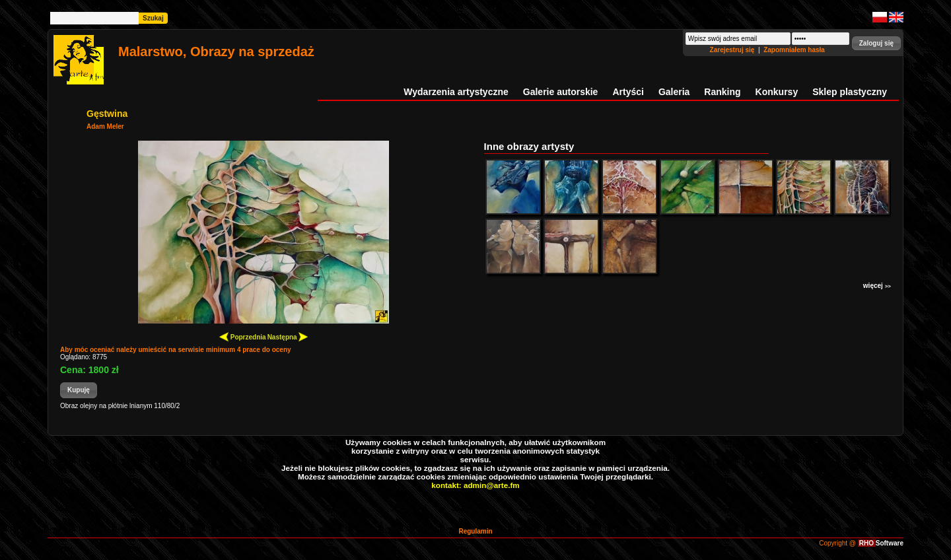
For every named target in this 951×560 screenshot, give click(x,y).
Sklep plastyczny (850, 92)
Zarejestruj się (733, 50)
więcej (877, 286)
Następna (288, 336)
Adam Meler (105, 126)
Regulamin (475, 531)
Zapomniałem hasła (794, 50)
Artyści (628, 92)
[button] (876, 43)
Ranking (722, 92)
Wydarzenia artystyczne (456, 92)
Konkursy (777, 92)
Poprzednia (243, 336)
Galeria (674, 92)
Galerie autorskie (561, 92)
